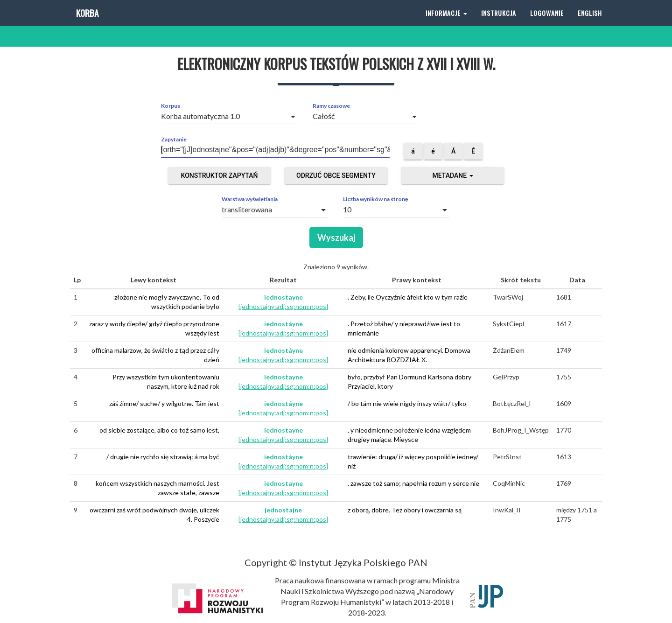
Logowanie (547, 23)
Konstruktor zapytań (220, 175)
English (590, 23)
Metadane (452, 175)
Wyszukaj (336, 238)
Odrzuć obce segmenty (336, 175)
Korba (87, 23)
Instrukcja (499, 23)
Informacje (446, 23)
